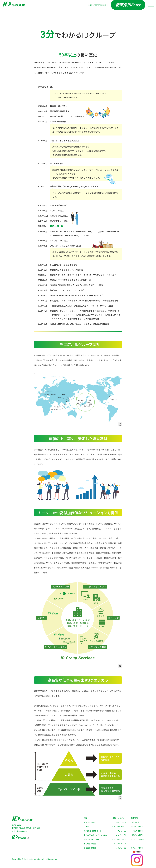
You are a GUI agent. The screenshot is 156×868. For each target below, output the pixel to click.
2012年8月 (42, 211)
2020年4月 (42, 275)
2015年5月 (42, 231)
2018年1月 (42, 265)
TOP (86, 818)
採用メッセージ (90, 822)
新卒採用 (136, 822)
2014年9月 (42, 226)
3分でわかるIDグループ (93, 831)
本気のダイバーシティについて (96, 835)
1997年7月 (42, 121)
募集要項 (134, 818)
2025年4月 (42, 311)
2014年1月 (42, 221)
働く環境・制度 (90, 844)
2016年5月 (42, 246)
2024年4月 (42, 290)
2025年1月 (42, 301)
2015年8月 (42, 241)
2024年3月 (42, 285)
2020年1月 (42, 270)
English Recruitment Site (98, 5)
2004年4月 (42, 140)
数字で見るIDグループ (92, 839)
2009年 (41, 186)
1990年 (41, 116)
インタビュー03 (120, 831)
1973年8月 (42, 111)
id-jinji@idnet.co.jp (19, 831)
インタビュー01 (120, 822)
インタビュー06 (120, 844)
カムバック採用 (138, 839)
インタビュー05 (120, 839)
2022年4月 (42, 280)
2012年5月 (42, 205)
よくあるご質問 (90, 848)
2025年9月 (42, 324)
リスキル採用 (137, 831)
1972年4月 (42, 106)
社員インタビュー (119, 818)
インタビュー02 (120, 827)
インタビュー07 (120, 848)
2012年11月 (43, 216)
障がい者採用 (137, 835)
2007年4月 (42, 163)
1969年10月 (43, 87)
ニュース (87, 827)
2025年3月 (42, 306)
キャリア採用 (137, 827)
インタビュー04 (120, 835)
